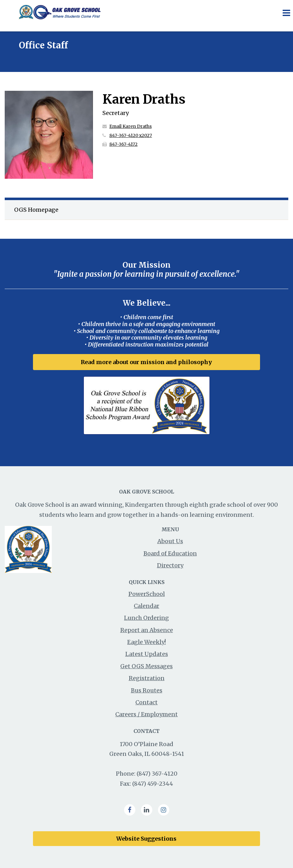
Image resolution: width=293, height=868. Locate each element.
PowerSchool (147, 594)
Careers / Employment (146, 714)
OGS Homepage (36, 210)
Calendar (146, 606)
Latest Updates (147, 654)
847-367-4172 (123, 144)
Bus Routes (147, 690)
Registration (147, 678)
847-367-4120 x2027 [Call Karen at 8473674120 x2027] (131, 135)
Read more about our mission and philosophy (146, 362)
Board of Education (170, 553)
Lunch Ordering (146, 618)
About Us (170, 541)
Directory (170, 565)
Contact (146, 702)
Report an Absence (147, 630)
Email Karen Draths (130, 126)
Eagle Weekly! (146, 642)
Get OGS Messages (146, 666)
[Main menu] (286, 13)
